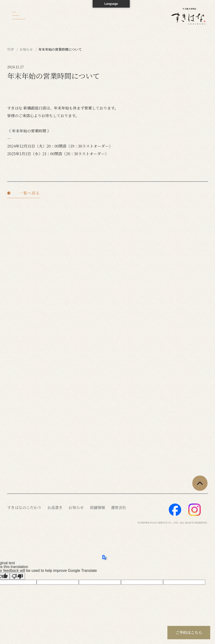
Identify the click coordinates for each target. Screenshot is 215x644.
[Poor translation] (17, 576)
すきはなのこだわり (24, 507)
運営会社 (119, 507)
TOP (11, 49)
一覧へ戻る (30, 193)
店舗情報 (97, 507)
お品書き (55, 507)
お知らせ (27, 49)
